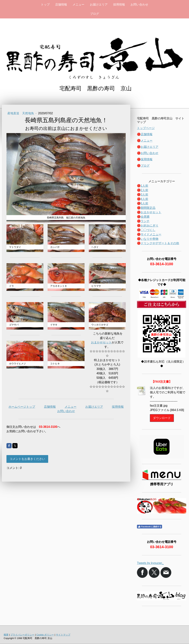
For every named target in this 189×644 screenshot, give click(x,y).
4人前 (144, 199)
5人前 (144, 203)
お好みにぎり (150, 226)
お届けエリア (99, 5)
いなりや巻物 (150, 239)
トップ (45, 5)
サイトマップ (63, 635)
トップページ (146, 128)
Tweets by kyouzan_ (150, 563)
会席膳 (145, 217)
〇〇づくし (148, 230)
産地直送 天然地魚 (21, 113)
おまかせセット (101, 342)
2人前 (144, 190)
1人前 (144, 186)
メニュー (78, 5)
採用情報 (119, 5)
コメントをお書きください (27, 459)
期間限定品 (148, 208)
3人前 (144, 195)
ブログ (94, 14)
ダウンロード (162, 418)
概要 (6, 635)
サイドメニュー (151, 234)
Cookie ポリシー (45, 635)
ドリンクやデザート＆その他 (160, 243)
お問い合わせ (139, 5)
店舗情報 (61, 5)
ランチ (145, 221)
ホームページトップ (22, 407)
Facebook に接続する (150, 527)
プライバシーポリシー (22, 635)
